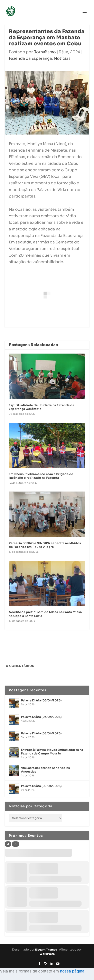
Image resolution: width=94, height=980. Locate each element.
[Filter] (16, 844)
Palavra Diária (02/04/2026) (41, 786)
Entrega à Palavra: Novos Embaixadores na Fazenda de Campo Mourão (52, 752)
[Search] (8, 844)
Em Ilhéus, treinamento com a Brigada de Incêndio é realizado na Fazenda (41, 476)
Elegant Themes (46, 950)
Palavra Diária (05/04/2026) (41, 700)
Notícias (62, 59)
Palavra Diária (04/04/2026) (41, 717)
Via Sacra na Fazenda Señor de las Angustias (45, 770)
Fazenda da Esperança (30, 59)
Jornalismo (45, 52)
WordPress (47, 954)
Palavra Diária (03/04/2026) (41, 733)
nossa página (72, 971)
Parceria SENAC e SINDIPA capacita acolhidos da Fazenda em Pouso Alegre (45, 545)
